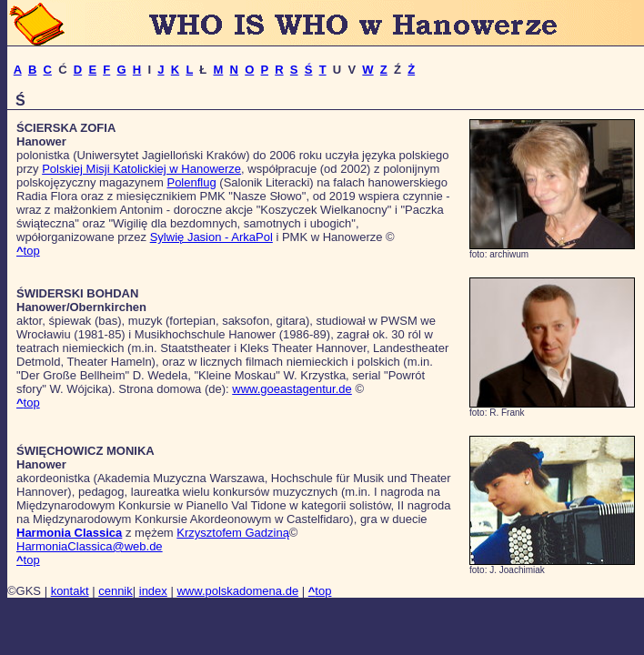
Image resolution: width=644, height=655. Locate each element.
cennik (116, 591)
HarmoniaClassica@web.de (90, 546)
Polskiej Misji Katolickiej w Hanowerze (141, 169)
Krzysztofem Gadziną (233, 533)
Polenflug (191, 182)
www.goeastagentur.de (292, 389)
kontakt (70, 591)
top (28, 251)
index (153, 591)
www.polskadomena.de (237, 591)
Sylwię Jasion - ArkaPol (211, 237)
